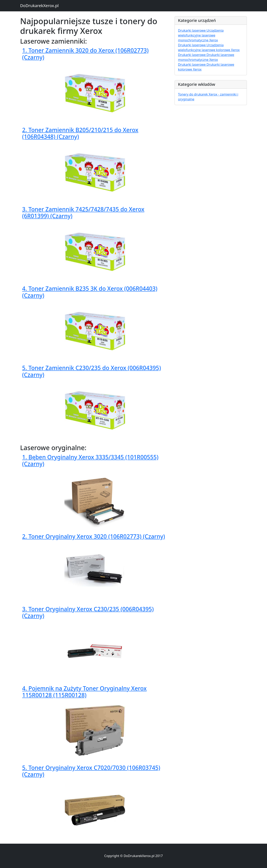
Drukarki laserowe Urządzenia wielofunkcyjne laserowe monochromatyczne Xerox (201, 35)
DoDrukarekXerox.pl (39, 6)
